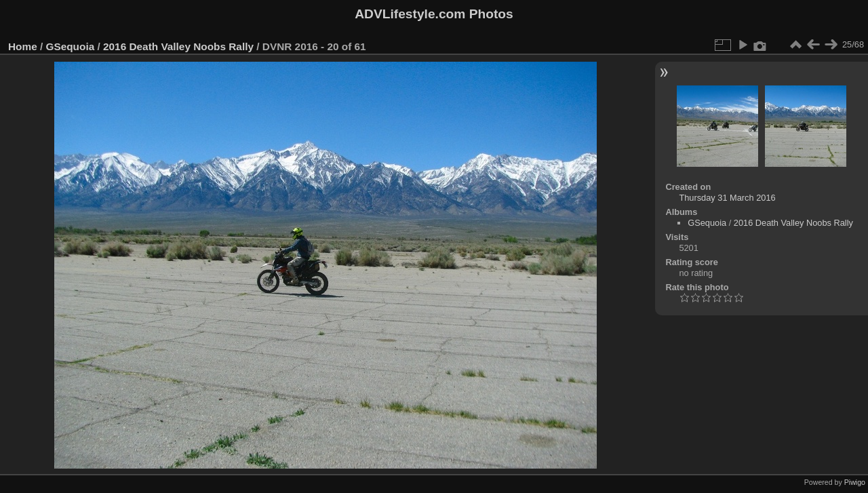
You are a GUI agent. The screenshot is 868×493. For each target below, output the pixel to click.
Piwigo (855, 482)
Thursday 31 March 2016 (727, 198)
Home (23, 46)
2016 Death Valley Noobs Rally (178, 46)
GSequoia (71, 46)
